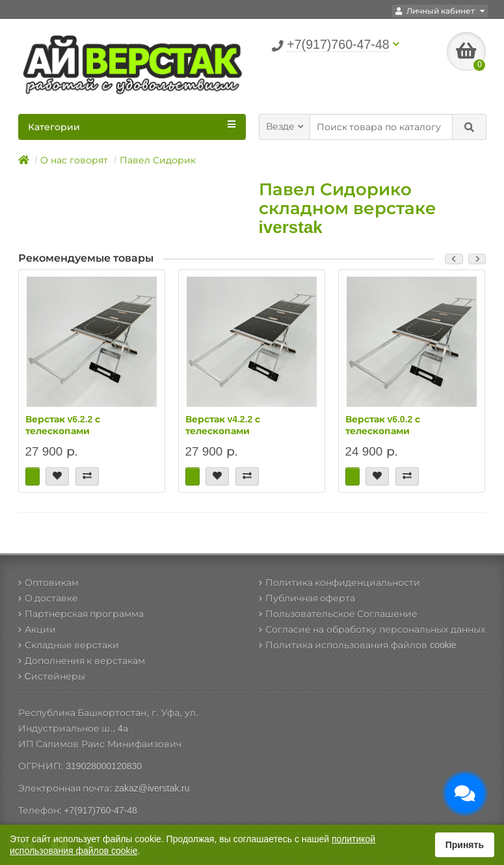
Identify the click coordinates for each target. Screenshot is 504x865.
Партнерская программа (81, 614)
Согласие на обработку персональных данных (372, 629)
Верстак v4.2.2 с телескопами (223, 425)
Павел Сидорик (158, 160)
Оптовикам (48, 583)
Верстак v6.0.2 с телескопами (383, 425)
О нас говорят (74, 160)
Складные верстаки (69, 645)
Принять (465, 845)
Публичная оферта (307, 598)
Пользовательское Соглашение (338, 614)
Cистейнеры (52, 676)
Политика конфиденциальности (340, 583)
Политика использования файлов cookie (358, 645)
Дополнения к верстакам (82, 661)
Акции (37, 629)
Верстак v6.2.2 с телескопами (63, 425)
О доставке (48, 598)
